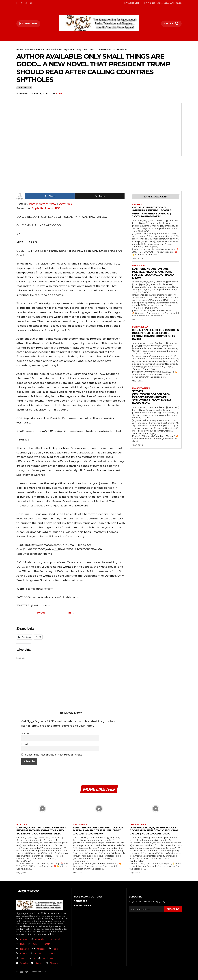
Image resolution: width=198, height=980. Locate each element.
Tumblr (52, 954)
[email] (146, 909)
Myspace (41, 949)
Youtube (24, 963)
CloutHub (39, 939)
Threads (54, 963)
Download (65, 204)
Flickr (23, 944)
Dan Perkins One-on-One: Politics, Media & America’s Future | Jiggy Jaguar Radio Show (153, 273)
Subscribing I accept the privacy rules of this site (52, 755)
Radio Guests (33, 49)
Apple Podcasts (42, 208)
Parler (56, 949)
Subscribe (173, 909)
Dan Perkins (139, 266)
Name (25, 733)
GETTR (47, 944)
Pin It (70, 613)
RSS (58, 208)
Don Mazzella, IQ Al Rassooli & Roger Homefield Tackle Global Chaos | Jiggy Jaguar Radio (155, 335)
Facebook (56, 939)
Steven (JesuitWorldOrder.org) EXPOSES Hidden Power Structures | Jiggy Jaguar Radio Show (152, 397)
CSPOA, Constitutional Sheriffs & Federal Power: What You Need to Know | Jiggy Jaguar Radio (152, 212)
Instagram (25, 949)
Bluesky (39, 963)
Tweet (41, 613)
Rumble (24, 954)
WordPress (48, 958)
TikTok (38, 954)
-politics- (138, 205)
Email (25, 744)
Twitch (23, 958)
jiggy (59, 93)
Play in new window (43, 204)
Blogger (24, 939)
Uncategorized (141, 388)
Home (20, 49)
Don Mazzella (140, 327)
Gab (35, 944)
